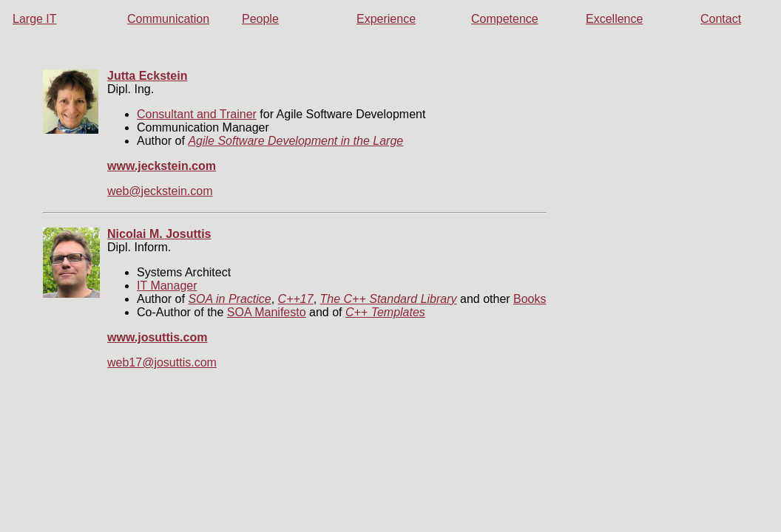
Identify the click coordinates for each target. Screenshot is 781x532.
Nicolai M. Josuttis (159, 234)
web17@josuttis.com (162, 362)
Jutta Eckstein (147, 76)
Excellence (614, 19)
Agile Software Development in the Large (295, 141)
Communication (168, 19)
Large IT (35, 19)
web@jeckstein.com (160, 191)
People (260, 19)
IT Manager (167, 286)
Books (530, 299)
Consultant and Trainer (197, 114)
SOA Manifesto (267, 312)
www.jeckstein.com (162, 166)
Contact (721, 19)
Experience (386, 19)
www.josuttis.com (157, 337)
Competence (505, 19)
